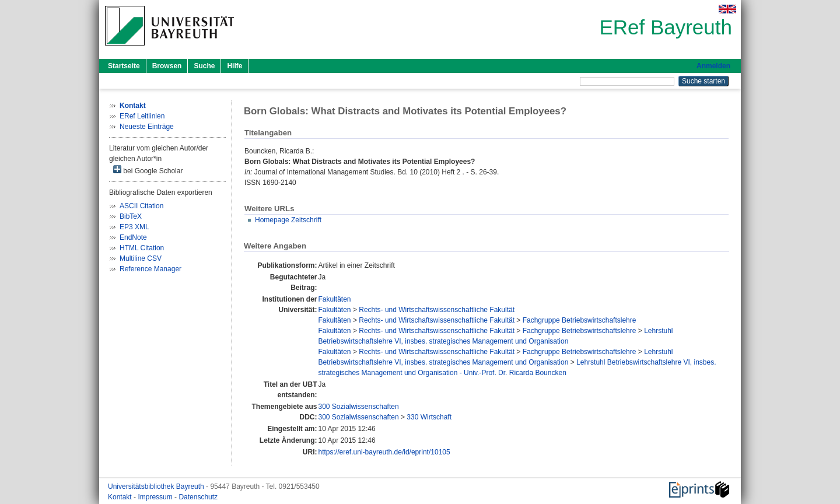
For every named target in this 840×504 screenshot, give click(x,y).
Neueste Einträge (147, 127)
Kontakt (121, 497)
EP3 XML (134, 227)
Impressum (156, 497)
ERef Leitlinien (142, 116)
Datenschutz (198, 497)
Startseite (124, 66)
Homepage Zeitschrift (288, 220)
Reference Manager (150, 269)
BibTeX (131, 216)
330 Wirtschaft (429, 417)
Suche (204, 66)
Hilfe (235, 66)
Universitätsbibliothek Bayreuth (157, 487)
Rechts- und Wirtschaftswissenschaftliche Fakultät (437, 310)
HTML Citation (142, 248)
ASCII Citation (141, 206)
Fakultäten (335, 299)
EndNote (133, 237)
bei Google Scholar (148, 170)
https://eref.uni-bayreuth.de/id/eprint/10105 (384, 452)
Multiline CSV (141, 258)
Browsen (167, 66)
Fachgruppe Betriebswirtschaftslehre (580, 320)
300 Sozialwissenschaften (359, 407)
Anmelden (713, 66)
